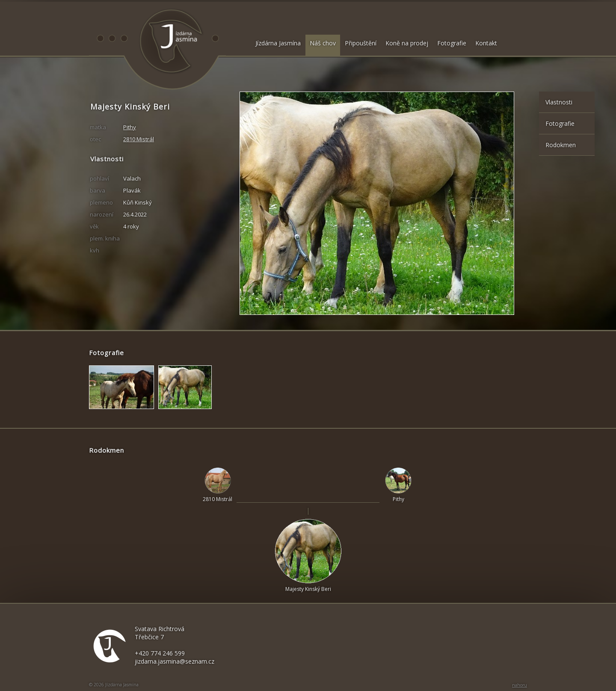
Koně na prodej (407, 43)
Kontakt (486, 43)
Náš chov (323, 43)
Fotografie (452, 43)
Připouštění (361, 43)
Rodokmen (561, 145)
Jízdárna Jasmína (278, 43)
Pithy (130, 127)
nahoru (520, 685)
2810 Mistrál (139, 139)
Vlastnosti (559, 102)
